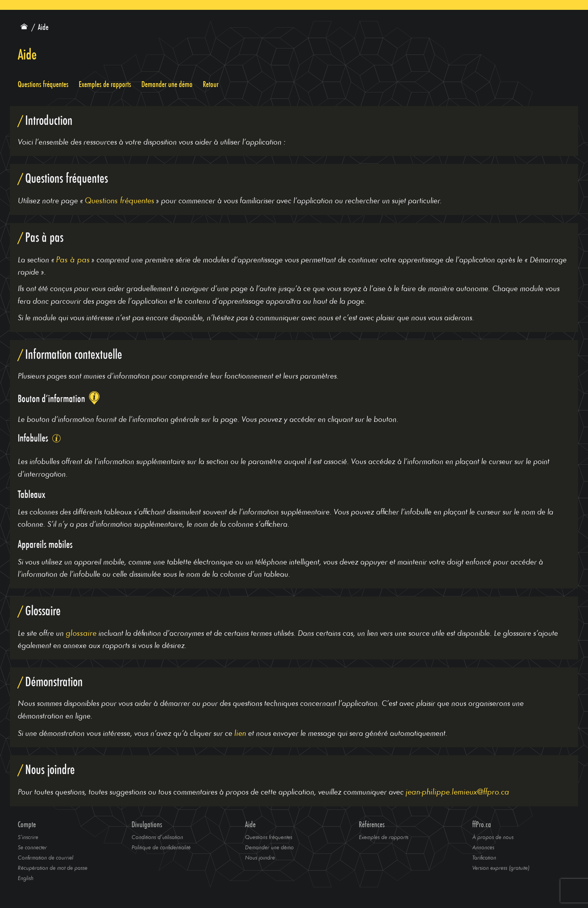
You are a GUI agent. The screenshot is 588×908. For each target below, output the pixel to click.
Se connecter (32, 847)
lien (240, 733)
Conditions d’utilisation (157, 837)
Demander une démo (167, 84)
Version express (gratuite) (501, 868)
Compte (27, 824)
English (26, 878)
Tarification (484, 857)
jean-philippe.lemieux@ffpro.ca (457, 791)
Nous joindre (260, 857)
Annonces (483, 847)
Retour (211, 84)
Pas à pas (73, 259)
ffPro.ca (482, 824)
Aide (250, 824)
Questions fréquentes (43, 84)
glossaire (81, 632)
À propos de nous (493, 837)
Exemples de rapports (105, 84)
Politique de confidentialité (161, 847)
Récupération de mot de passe (53, 868)
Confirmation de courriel (45, 857)
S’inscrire (28, 837)
